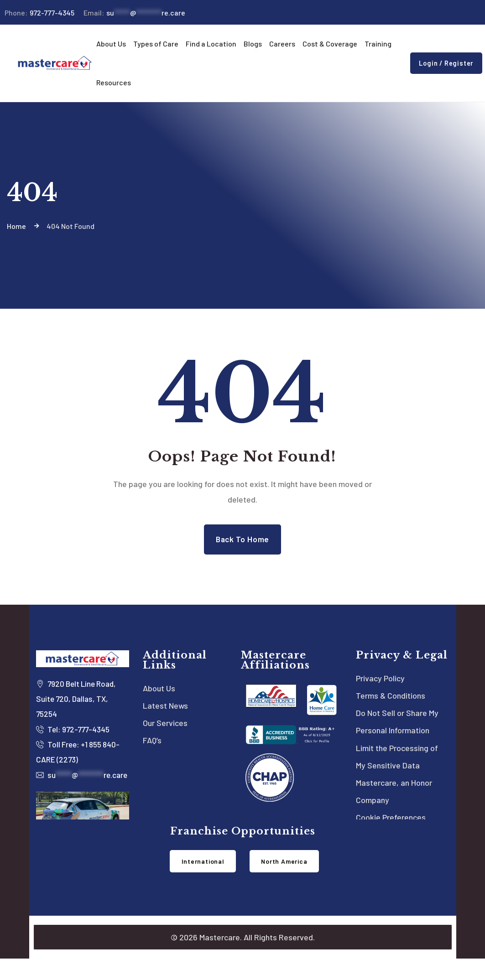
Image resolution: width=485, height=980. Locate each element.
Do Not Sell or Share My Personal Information (397, 726)
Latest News (165, 708)
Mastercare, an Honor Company (394, 799)
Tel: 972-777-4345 (75, 732)
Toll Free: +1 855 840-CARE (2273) (71, 756)
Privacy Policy (380, 680)
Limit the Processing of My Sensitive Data (397, 762)
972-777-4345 (39, 13)
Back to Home (242, 540)
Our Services (165, 726)
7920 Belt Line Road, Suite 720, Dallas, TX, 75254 (68, 701)
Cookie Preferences (391, 826)
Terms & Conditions (391, 698)
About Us (159, 690)
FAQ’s (152, 745)
